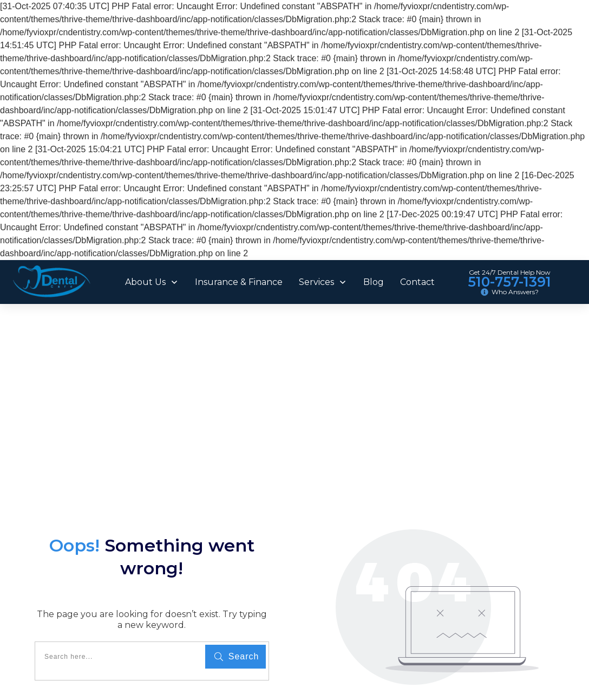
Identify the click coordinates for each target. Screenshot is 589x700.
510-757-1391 (509, 282)
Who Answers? (515, 292)
